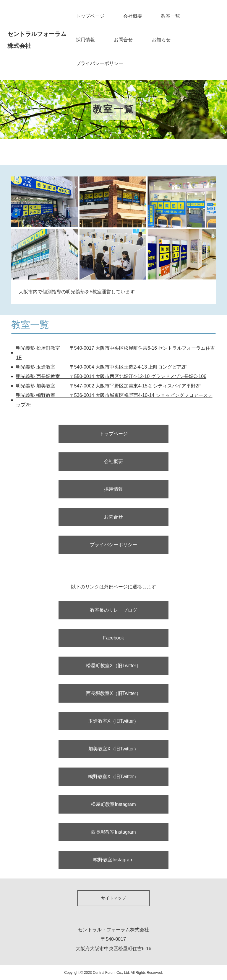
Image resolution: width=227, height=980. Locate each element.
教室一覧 (171, 16)
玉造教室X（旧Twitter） (113, 721)
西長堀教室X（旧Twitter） (113, 693)
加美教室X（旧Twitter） (113, 749)
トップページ (90, 16)
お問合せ (123, 40)
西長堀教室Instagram (113, 832)
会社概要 (133, 16)
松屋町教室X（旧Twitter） (113, 666)
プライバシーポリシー (100, 63)
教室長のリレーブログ (113, 610)
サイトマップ (113, 898)
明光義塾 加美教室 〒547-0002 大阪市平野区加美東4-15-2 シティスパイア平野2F (108, 386)
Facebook (113, 638)
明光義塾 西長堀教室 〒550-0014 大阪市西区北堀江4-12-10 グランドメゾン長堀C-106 (111, 376)
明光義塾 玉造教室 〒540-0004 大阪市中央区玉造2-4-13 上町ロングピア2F (101, 367)
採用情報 (85, 40)
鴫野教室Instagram (113, 860)
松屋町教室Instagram (113, 804)
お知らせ (161, 40)
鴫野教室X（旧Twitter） (113, 777)
